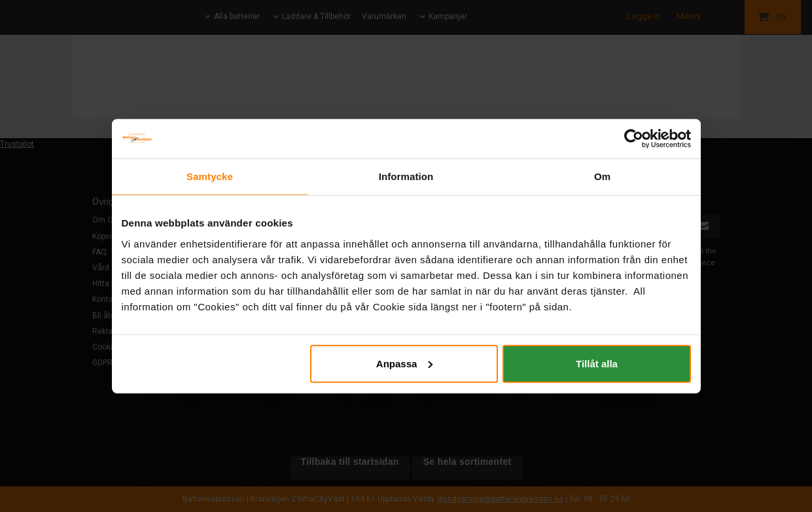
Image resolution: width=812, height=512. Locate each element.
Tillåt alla (597, 363)
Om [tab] (602, 176)
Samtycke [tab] (210, 176)
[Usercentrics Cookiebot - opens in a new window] (634, 139)
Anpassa (405, 363)
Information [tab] (406, 176)
